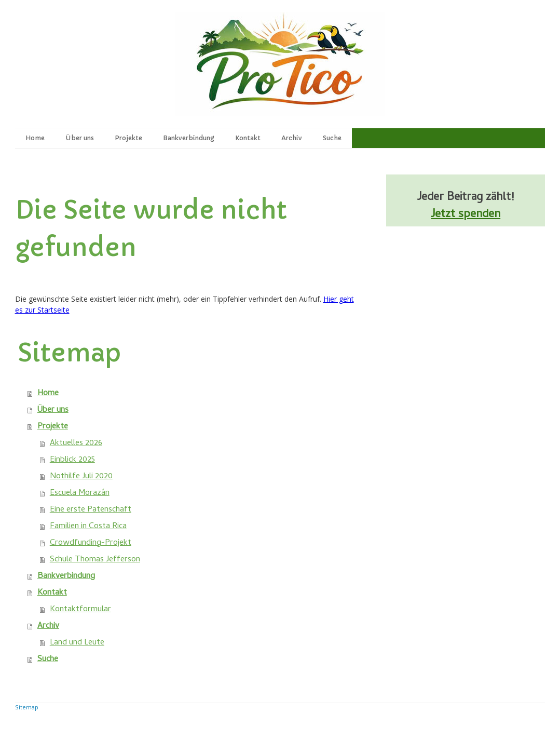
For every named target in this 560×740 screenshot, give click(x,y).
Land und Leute (77, 643)
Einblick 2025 (72, 460)
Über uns (80, 138)
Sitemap (27, 707)
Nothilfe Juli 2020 (81, 477)
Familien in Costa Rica (88, 527)
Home (35, 138)
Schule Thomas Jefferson (95, 560)
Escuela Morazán (80, 493)
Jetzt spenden (466, 215)
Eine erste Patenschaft (91, 510)
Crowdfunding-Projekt (91, 543)
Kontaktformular (80, 610)
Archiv (292, 138)
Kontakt (248, 138)
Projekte (128, 138)
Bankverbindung (189, 138)
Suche (332, 138)
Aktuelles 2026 (76, 443)
